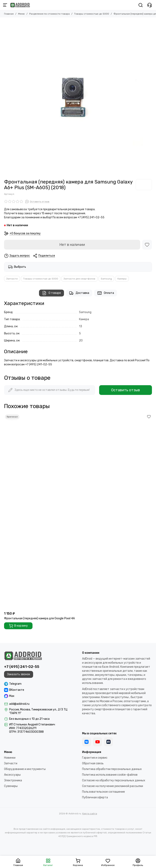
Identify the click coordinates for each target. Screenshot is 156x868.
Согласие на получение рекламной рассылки (113, 786)
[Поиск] (141, 5)
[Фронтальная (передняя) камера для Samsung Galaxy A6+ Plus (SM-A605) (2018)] (85, 98)
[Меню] (5, 5)
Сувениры (11, 786)
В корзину (18, 626)
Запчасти (12, 279)
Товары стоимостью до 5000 (92, 14)
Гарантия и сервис (95, 758)
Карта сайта (90, 814)
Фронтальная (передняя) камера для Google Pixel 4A (39, 618)
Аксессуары (12, 775)
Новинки (10, 758)
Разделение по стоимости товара (49, 14)
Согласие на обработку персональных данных (114, 780)
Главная (9, 14)
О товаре (51, 293)
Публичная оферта (95, 797)
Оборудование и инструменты (25, 769)
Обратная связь (93, 763)
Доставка (79, 293)
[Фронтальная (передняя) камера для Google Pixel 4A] (78, 512)
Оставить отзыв (126, 390)
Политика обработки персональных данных (112, 769)
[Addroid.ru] (20, 5)
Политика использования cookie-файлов (110, 775)
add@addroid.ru (19, 704)
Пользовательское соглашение (103, 792)
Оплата (106, 293)
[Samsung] (144, 184)
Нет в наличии (72, 245)
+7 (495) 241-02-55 (22, 667)
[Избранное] (147, 245)
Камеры (122, 279)
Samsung (106, 279)
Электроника (13, 780)
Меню (21, 14)
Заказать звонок (19, 674)
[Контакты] (149, 5)
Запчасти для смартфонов (79, 279)
